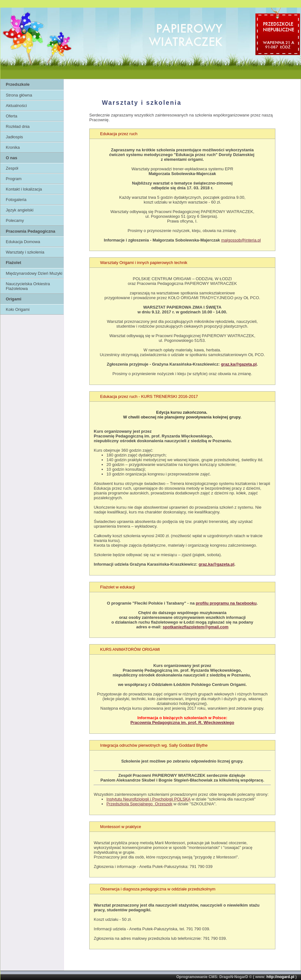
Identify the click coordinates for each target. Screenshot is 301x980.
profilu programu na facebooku (226, 603)
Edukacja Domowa (23, 242)
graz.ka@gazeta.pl (239, 364)
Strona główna (19, 95)
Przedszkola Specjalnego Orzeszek (139, 804)
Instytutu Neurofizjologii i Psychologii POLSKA (148, 799)
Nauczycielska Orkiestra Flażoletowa (28, 286)
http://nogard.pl (280, 977)
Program (14, 179)
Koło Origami (18, 309)
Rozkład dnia (18, 126)
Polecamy (15, 220)
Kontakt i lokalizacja (24, 189)
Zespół (12, 168)
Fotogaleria (16, 200)
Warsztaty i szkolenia (25, 252)
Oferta (11, 116)
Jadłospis (14, 137)
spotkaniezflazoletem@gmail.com (196, 627)
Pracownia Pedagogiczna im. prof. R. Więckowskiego (182, 722)
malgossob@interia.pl (241, 240)
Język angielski (19, 210)
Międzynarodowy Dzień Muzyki (34, 273)
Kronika (13, 147)
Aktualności (16, 106)
